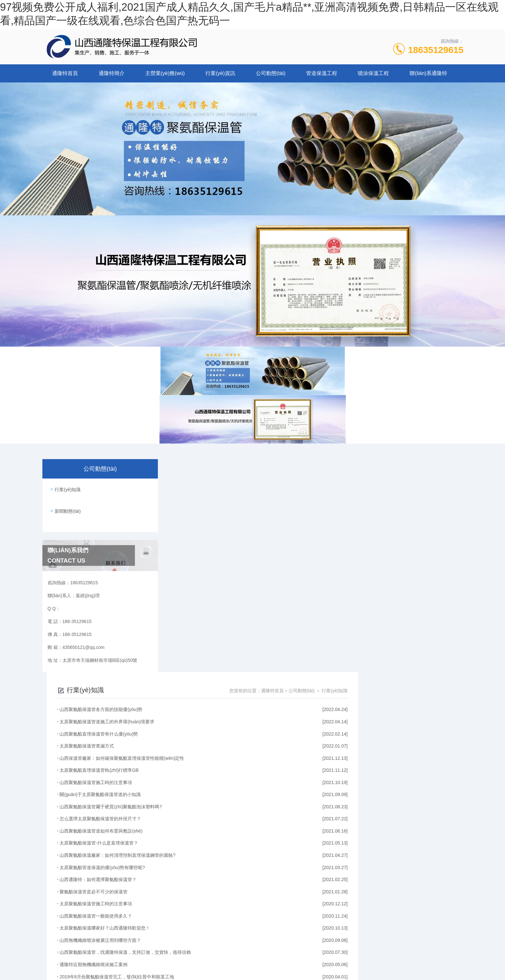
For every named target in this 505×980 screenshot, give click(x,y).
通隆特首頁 (65, 73)
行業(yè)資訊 (220, 73)
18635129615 (436, 50)
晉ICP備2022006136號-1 (306, 959)
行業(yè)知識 (66, 488)
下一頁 (333, 902)
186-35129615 (212, 949)
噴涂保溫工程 (373, 73)
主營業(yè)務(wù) (165, 73)
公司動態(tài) (271, 73)
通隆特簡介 (112, 73)
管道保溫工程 (322, 73)
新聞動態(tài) (66, 506)
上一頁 (282, 902)
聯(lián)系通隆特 (428, 73)
